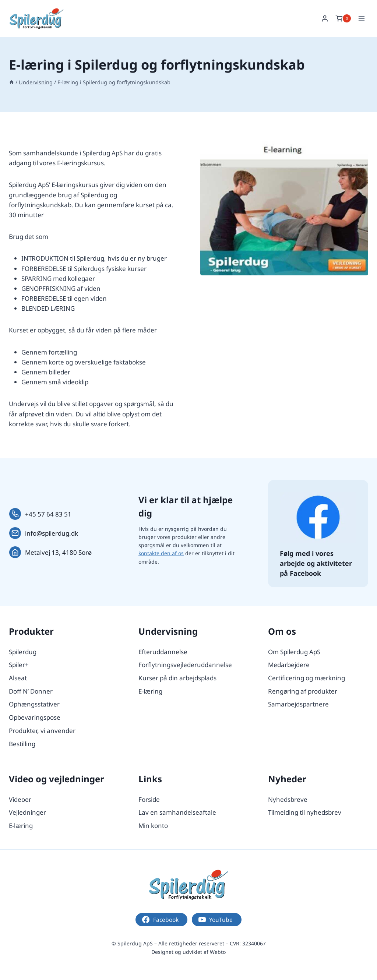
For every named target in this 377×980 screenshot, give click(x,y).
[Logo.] (188, 884)
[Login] (325, 19)
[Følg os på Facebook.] (318, 517)
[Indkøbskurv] (343, 18)
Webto (218, 952)
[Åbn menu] (361, 18)
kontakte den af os (161, 553)
